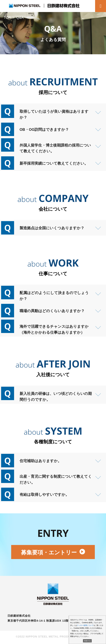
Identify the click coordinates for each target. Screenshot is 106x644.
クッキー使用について (85, 625)
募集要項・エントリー (53, 554)
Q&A (20, 18)
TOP (7, 18)
